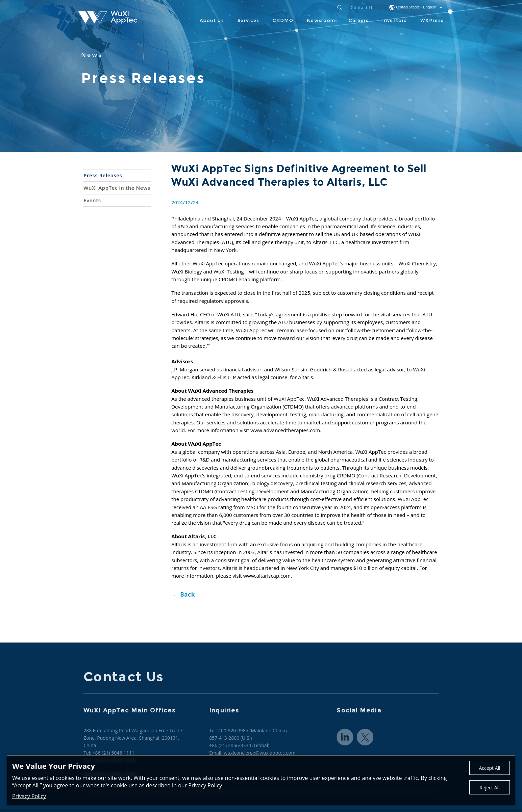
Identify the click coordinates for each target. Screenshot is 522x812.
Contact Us (363, 8)
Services (248, 20)
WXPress (432, 20)
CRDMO (283, 20)
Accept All (489, 768)
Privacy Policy (29, 796)
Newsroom (321, 20)
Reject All (489, 788)
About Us (212, 20)
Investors (394, 20)
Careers (359, 20)
